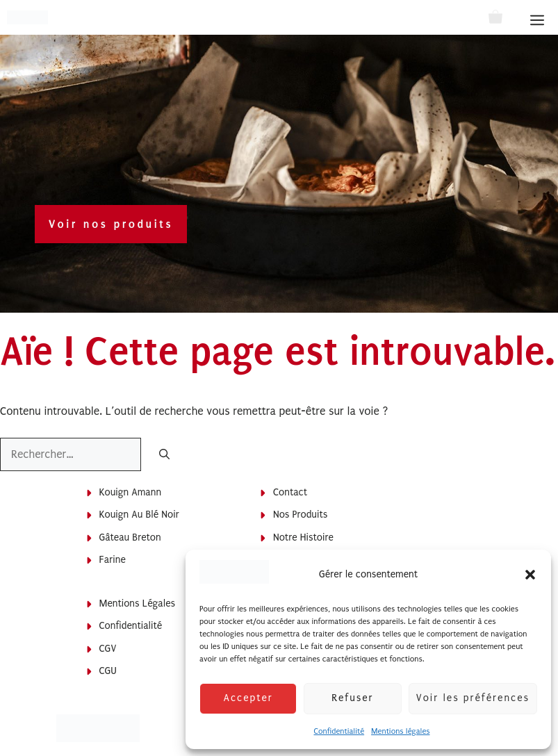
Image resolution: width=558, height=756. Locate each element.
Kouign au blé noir (139, 515)
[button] (530, 575)
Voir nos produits (111, 224)
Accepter (248, 698)
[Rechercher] (164, 455)
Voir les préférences (473, 698)
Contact (290, 492)
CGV (108, 649)
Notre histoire (303, 537)
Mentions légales (400, 731)
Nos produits (300, 515)
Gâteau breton (130, 537)
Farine (113, 560)
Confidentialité (339, 731)
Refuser (352, 698)
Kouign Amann (131, 492)
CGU (108, 671)
